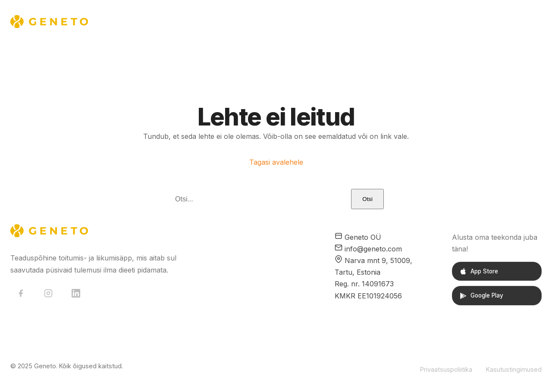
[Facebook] (21, 293)
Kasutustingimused (514, 369)
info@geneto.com (373, 249)
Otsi (367, 199)
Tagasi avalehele (276, 162)
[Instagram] (48, 293)
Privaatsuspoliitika (446, 369)
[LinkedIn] (76, 293)
